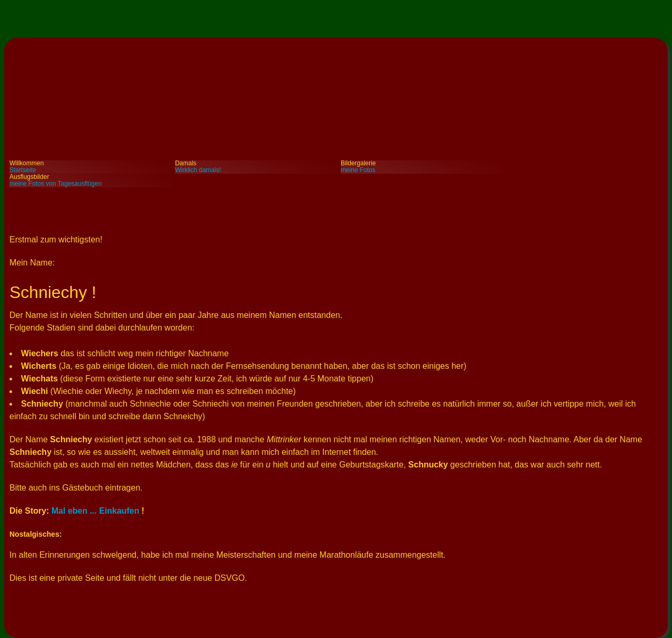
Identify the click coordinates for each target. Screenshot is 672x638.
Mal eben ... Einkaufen (95, 511)
